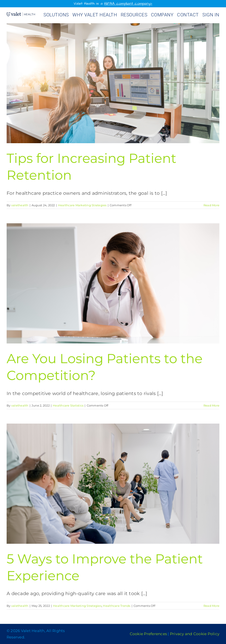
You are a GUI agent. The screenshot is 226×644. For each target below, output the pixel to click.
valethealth (20, 205)
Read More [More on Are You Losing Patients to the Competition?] (211, 405)
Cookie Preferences (148, 634)
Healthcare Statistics (68, 405)
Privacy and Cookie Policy (195, 634)
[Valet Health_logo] (21, 14)
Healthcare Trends (117, 606)
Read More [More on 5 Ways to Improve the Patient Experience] (211, 606)
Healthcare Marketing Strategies (82, 205)
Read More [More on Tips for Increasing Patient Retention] (211, 205)
